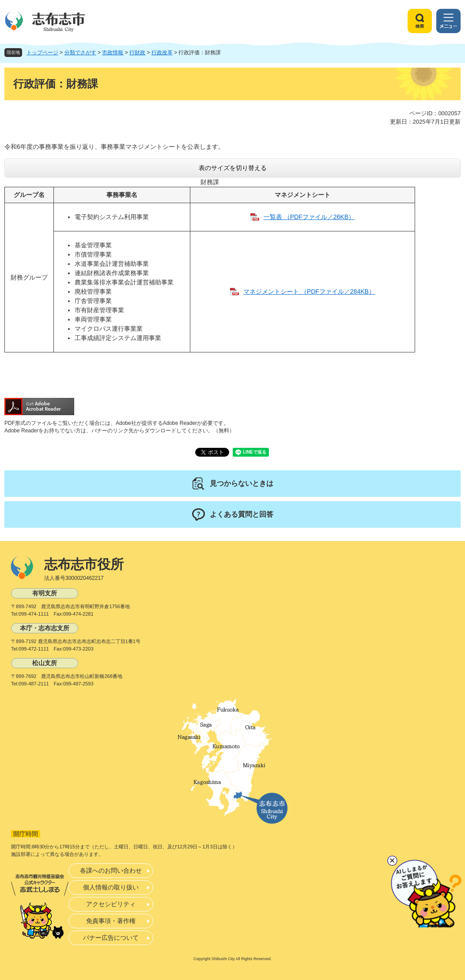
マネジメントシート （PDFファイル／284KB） (309, 291)
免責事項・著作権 (111, 921)
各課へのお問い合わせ (111, 870)
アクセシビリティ (111, 904)
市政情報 (113, 53)
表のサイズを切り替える (233, 168)
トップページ (42, 53)
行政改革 (162, 53)
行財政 (137, 53)
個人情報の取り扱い (111, 887)
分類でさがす (80, 53)
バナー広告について (111, 938)
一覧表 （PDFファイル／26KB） (309, 217)
